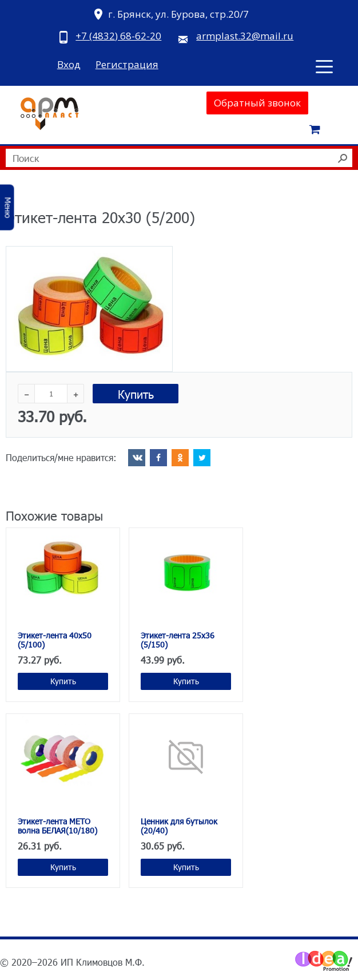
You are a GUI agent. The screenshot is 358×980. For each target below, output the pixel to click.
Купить (136, 394)
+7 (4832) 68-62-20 (118, 36)
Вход (69, 64)
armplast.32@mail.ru (245, 36)
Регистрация (127, 64)
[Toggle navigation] (324, 66)
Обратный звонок (257, 103)
